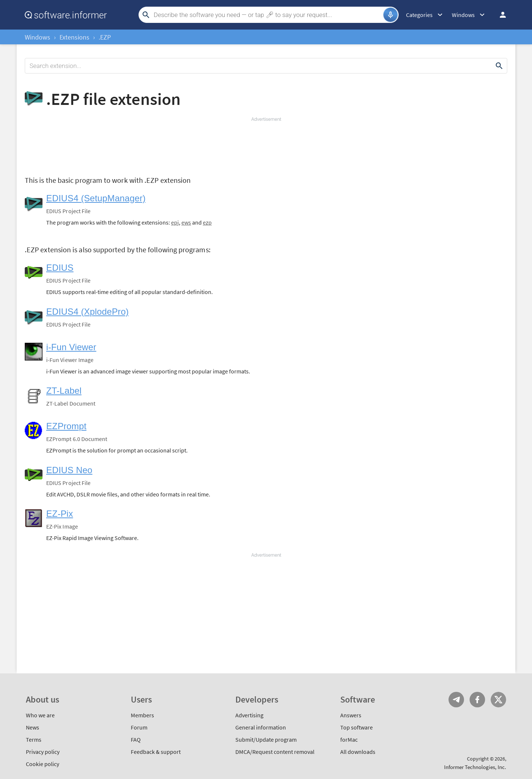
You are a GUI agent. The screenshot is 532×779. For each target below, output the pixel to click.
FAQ (136, 739)
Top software (357, 727)
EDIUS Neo (69, 470)
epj (175, 222)
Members (142, 715)
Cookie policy (42, 764)
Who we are (40, 715)
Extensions (74, 37)
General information (261, 727)
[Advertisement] (266, 145)
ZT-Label (64, 391)
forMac (349, 739)
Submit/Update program (266, 739)
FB (477, 700)
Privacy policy (43, 752)
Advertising (249, 715)
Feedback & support (156, 752)
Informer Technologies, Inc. (475, 767)
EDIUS (60, 268)
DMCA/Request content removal (275, 752)
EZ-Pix (60, 514)
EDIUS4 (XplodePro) (87, 312)
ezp (207, 222)
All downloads (358, 752)
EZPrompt (66, 426)
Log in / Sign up (499, 15)
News (33, 727)
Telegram (456, 700)
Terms (34, 739)
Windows (37, 37)
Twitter (498, 700)
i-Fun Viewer (71, 347)
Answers (351, 715)
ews (186, 222)
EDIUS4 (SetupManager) (96, 198)
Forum (139, 727)
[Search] (267, 15)
